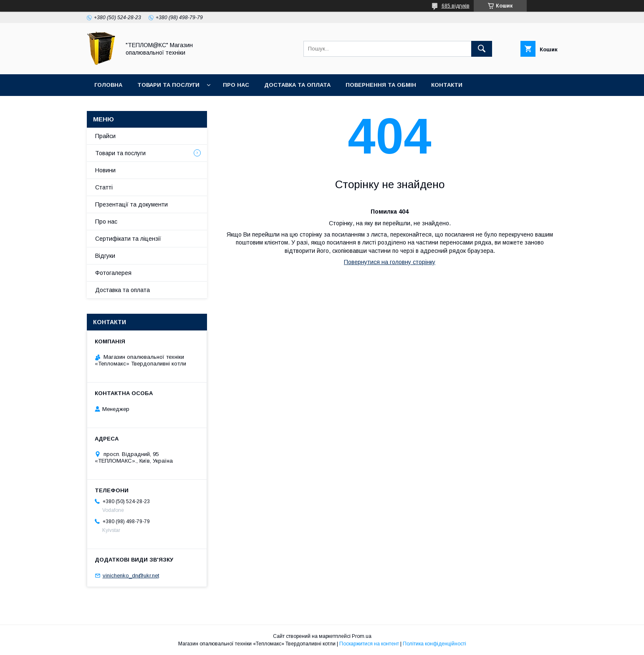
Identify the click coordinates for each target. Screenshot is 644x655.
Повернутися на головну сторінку (390, 262)
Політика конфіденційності (434, 644)
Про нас (236, 85)
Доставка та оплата (297, 85)
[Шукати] (482, 49)
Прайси (105, 136)
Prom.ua (362, 636)
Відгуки (105, 256)
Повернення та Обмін (381, 85)
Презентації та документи (131, 204)
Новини (105, 170)
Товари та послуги (168, 85)
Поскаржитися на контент (369, 644)
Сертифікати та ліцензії (128, 239)
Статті (104, 187)
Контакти (447, 85)
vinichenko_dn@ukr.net (131, 576)
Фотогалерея (113, 273)
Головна (108, 85)
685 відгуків (456, 6)
